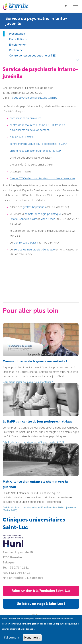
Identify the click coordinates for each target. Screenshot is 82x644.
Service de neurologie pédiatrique (34, 250)
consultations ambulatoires (26, 118)
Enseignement (18, 45)
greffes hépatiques (34, 207)
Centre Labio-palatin (26, 243)
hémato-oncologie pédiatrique (43, 214)
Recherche (16, 50)
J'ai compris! (12, 638)
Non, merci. (32, 638)
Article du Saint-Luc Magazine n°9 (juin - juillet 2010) (33, 442)
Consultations (18, 39)
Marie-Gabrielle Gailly (24, 219)
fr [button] (67, 6)
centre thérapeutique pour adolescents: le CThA (39, 144)
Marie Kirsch (48, 219)
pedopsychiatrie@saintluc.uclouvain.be (35, 98)
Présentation (17, 34)
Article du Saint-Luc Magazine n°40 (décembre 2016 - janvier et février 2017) (40, 509)
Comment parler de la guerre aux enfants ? (28, 382)
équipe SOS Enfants (22, 137)
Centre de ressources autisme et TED (33, 56)
